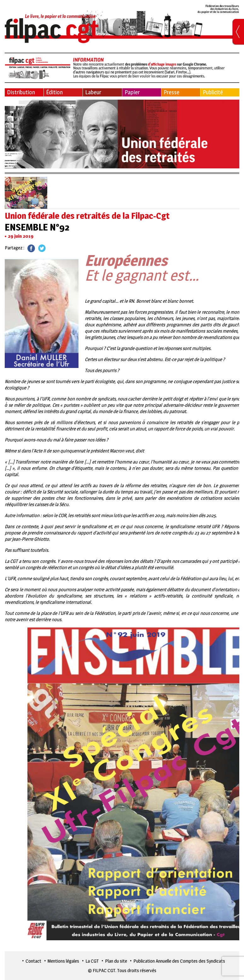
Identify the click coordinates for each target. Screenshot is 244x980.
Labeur (93, 92)
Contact (33, 961)
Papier (132, 92)
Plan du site (116, 961)
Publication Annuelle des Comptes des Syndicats (179, 961)
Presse (171, 92)
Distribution (21, 92)
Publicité (213, 92)
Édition (54, 92)
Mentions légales (63, 961)
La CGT (92, 961)
